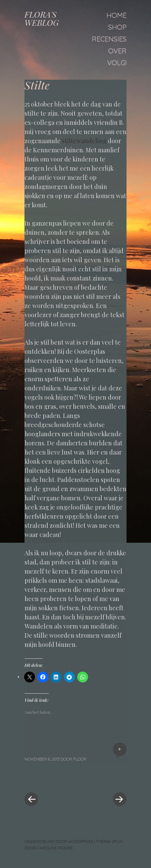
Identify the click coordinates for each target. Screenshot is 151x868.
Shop (117, 27)
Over (117, 51)
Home (116, 15)
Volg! (117, 63)
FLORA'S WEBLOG (42, 18)
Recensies (109, 39)
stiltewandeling (85, 141)
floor (80, 759)
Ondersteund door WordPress (59, 841)
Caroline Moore (55, 848)
